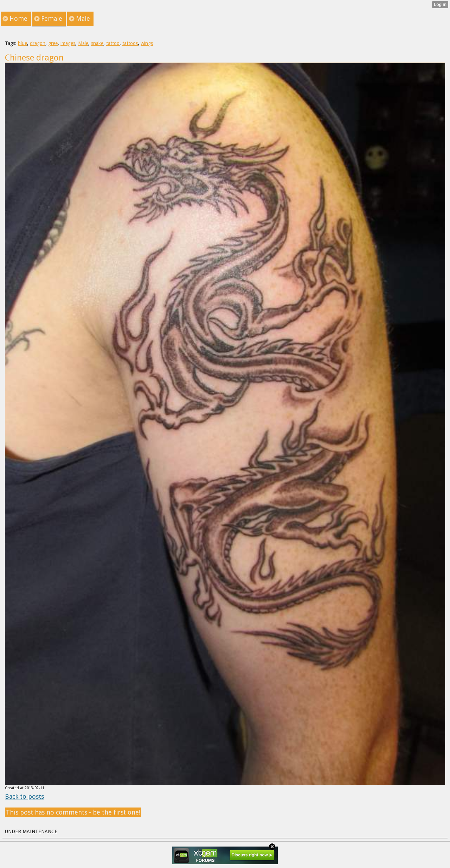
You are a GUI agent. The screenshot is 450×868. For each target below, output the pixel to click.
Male (83, 43)
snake (97, 43)
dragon (38, 43)
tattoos (130, 43)
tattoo (113, 43)
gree (53, 43)
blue (22, 43)
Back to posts (24, 796)
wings (147, 43)
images (68, 43)
